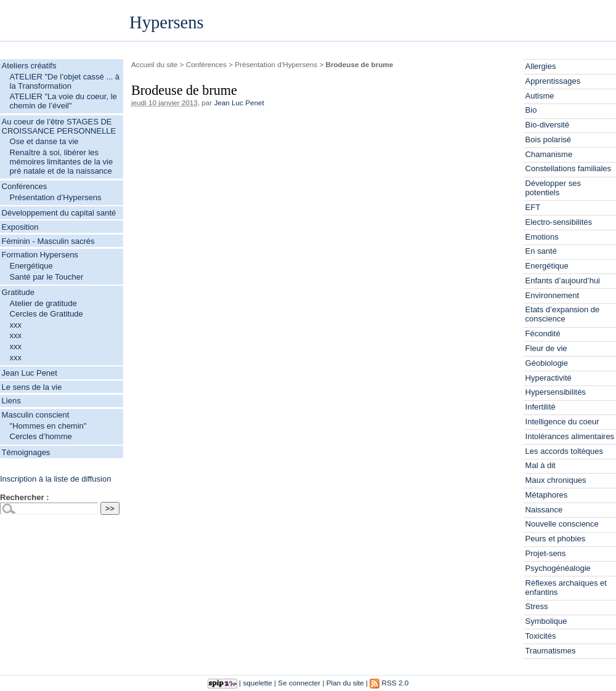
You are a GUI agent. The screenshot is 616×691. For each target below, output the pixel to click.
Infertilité (541, 407)
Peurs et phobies (556, 539)
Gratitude (18, 292)
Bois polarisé (548, 139)
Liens (11, 401)
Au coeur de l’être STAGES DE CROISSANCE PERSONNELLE (59, 126)
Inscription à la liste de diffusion (55, 479)
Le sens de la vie (32, 387)
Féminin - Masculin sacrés (48, 241)
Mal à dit (541, 465)
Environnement (552, 295)
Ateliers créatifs (29, 66)
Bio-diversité (548, 125)
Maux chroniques (556, 480)
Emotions (542, 237)
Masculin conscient (36, 415)
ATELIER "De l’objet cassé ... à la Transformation (65, 81)
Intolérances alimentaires (570, 436)
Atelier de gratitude (43, 303)
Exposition (20, 227)
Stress (537, 606)
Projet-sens (546, 553)
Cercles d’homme (41, 436)
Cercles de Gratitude (47, 314)
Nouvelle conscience (562, 524)
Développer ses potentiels (553, 188)
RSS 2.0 (389, 683)
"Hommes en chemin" (48, 426)
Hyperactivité (549, 378)
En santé (541, 251)
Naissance (544, 510)
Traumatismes (551, 651)
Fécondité (543, 333)
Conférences (25, 186)
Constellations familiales (568, 168)
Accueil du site (154, 64)
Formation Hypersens (40, 255)
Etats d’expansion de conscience (563, 314)
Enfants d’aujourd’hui (563, 281)
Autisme (540, 96)
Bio (531, 110)
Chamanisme (549, 154)
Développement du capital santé (59, 213)
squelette (257, 683)
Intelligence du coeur (562, 422)
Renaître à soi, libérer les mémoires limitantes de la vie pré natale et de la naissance (62, 162)
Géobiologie (547, 363)
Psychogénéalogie (558, 568)
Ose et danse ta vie (44, 141)
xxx (16, 325)
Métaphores (547, 495)
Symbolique (546, 621)
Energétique (31, 266)
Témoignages (26, 452)
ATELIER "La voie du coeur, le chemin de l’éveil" (63, 101)
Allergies (541, 66)
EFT (533, 207)
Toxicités (541, 636)
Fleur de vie (546, 348)
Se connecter (299, 683)
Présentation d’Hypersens (56, 197)
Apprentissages (553, 81)
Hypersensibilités (556, 392)
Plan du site (345, 683)
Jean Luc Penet (30, 373)
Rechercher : (24, 497)
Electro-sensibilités (559, 222)
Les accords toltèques (564, 451)
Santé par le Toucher (47, 277)
